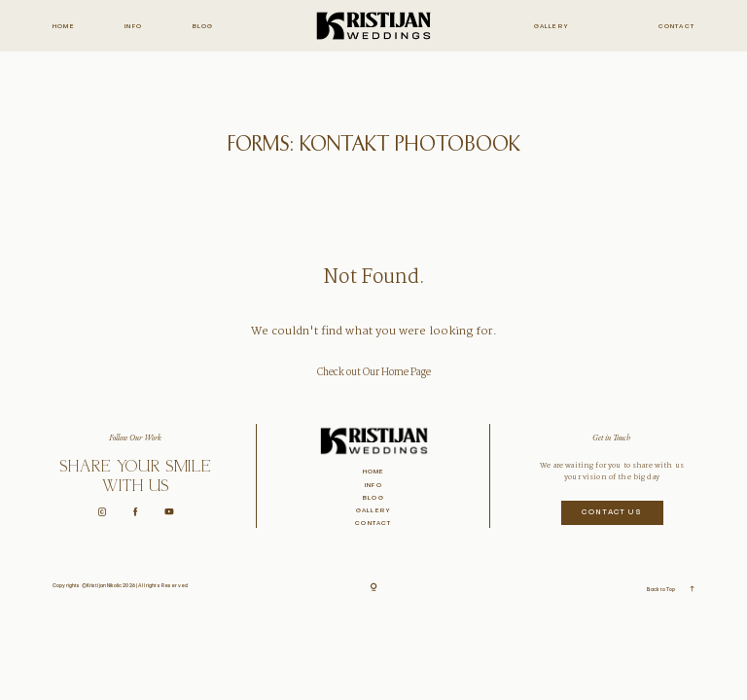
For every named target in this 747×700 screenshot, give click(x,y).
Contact (676, 27)
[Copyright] (374, 588)
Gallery (551, 27)
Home (64, 27)
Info (133, 27)
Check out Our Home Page (374, 372)
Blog (203, 27)
